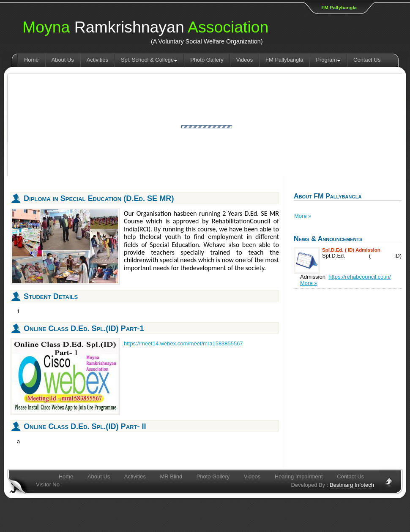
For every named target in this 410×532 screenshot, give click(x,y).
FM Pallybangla (339, 8)
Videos (245, 60)
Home (31, 60)
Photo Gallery (207, 60)
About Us (63, 60)
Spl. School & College (149, 60)
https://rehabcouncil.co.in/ (359, 277)
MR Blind (171, 476)
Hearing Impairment (299, 476)
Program (328, 60)
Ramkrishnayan (145, 27)
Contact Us (367, 60)
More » (303, 216)
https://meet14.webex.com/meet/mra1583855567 (183, 343)
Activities (97, 60)
